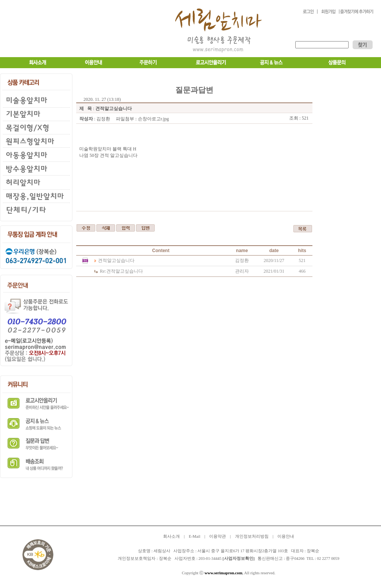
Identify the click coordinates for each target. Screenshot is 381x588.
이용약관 (218, 536)
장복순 (165, 558)
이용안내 (286, 536)
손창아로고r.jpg (154, 119)
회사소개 (171, 536)
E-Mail (194, 536)
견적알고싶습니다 (116, 260)
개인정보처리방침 (252, 536)
